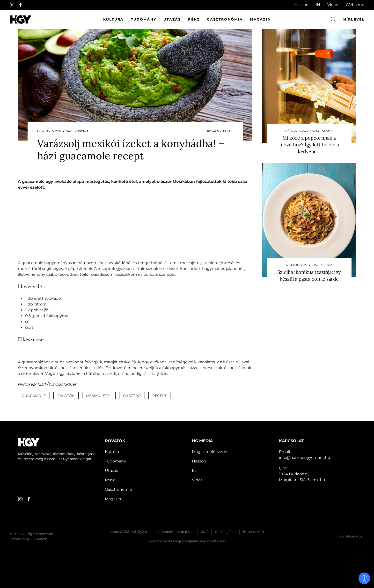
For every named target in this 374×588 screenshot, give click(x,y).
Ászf (204, 532)
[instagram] (12, 5)
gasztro (132, 396)
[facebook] (21, 5)
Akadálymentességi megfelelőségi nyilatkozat (187, 541)
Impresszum (253, 532)
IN (318, 5)
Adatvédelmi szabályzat (174, 532)
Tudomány (143, 19)
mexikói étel (99, 396)
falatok (66, 396)
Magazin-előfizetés (210, 452)
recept (159, 396)
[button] (361, 537)
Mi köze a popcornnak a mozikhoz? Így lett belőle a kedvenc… (309, 145)
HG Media (39, 539)
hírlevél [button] (354, 19)
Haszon (301, 5)
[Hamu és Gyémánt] (21, 19)
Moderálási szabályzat (129, 532)
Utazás (172, 19)
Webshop (355, 5)
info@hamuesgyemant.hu (305, 458)
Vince (333, 5)
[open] (364, 578)
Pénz (194, 19)
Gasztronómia (225, 19)
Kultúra (113, 19)
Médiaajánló (225, 532)
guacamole (34, 396)
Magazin (260, 19)
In (194, 471)
